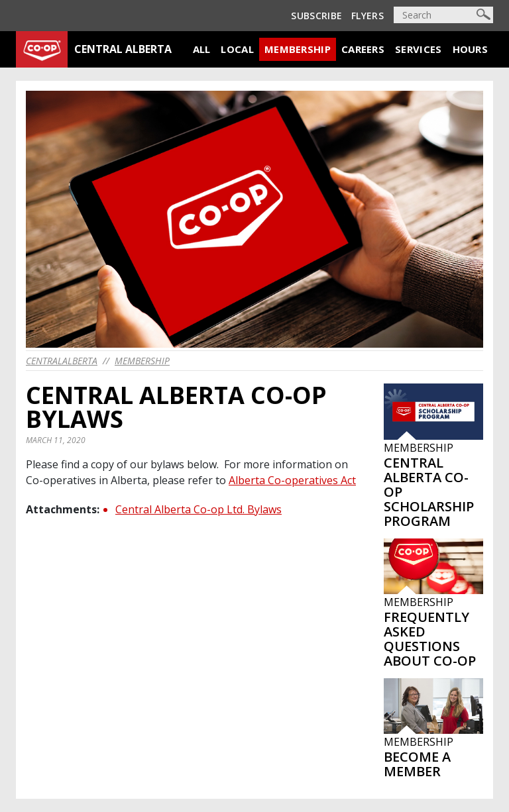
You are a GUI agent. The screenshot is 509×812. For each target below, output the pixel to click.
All (202, 49)
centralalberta (62, 361)
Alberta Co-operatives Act (292, 480)
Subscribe (316, 16)
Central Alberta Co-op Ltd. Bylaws (198, 509)
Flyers (368, 16)
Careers (363, 49)
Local (237, 49)
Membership (298, 49)
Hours (471, 49)
